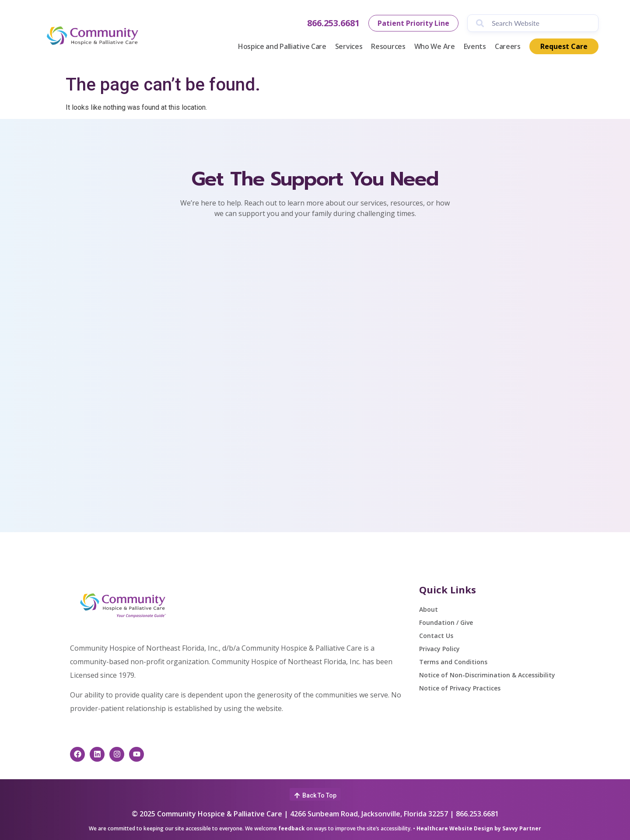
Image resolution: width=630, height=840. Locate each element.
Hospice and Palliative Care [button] (282, 46)
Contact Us (436, 636)
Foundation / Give (446, 622)
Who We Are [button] (435, 46)
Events (475, 46)
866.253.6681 (333, 23)
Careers (508, 46)
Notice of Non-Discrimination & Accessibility (487, 675)
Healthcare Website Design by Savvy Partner (479, 828)
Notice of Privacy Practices (460, 688)
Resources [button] (388, 46)
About (429, 609)
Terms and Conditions (453, 662)
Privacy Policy (439, 649)
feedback (292, 828)
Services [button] (349, 46)
